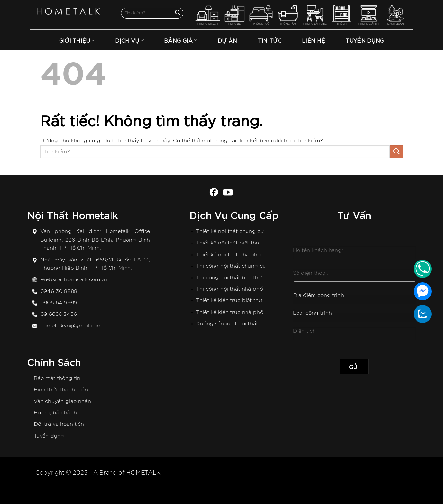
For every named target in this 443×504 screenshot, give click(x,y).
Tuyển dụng (49, 436)
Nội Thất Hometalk (73, 214)
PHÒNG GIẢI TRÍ (369, 15)
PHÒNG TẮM (288, 15)
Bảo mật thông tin (57, 378)
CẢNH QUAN (395, 15)
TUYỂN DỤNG (365, 40)
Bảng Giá (181, 40)
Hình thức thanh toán (61, 390)
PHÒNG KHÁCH (208, 15)
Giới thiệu (77, 40)
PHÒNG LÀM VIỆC (315, 15)
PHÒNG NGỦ (261, 15)
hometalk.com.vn (86, 279)
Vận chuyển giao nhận (62, 401)
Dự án (228, 40)
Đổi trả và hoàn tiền (59, 424)
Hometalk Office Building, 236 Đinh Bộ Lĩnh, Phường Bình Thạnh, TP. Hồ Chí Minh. (95, 240)
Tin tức (270, 40)
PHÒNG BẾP (234, 15)
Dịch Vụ (129, 40)
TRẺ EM (342, 15)
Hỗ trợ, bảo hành (55, 413)
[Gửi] (178, 13)
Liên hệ (314, 40)
